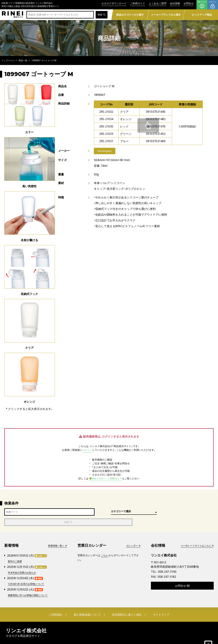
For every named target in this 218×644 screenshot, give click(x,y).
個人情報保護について (88, 604)
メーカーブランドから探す (166, 15)
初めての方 (202, 5)
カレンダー (133, 535)
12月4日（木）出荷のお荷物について (28, 573)
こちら (105, 545)
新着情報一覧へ (57, 535)
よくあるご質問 (158, 3)
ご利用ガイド (138, 3)
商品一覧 (23, 60)
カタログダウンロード (114, 3)
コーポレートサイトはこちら (196, 535)
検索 (101, 15)
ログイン (213, 5)
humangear (105, 151)
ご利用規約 (58, 604)
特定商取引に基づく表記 (126, 604)
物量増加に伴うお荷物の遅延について (29, 584)
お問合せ (189, 3)
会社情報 (175, 3)
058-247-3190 (167, 562)
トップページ (8, 60)
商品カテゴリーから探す (130, 15)
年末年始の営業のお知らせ (23, 562)
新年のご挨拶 (15, 551)
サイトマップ (158, 604)
